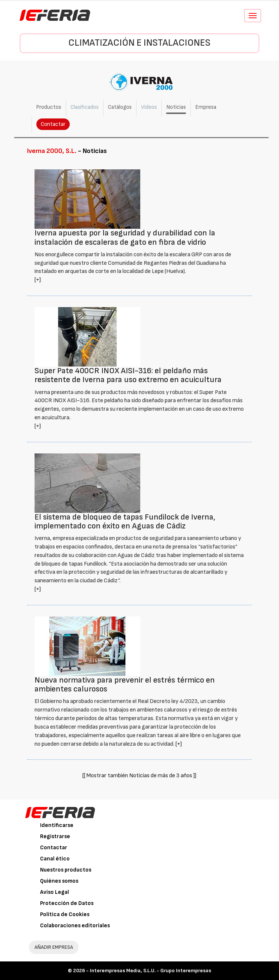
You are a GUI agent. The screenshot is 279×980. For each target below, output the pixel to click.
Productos (49, 107)
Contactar (53, 124)
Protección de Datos (67, 903)
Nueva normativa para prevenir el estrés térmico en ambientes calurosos (125, 685)
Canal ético (55, 859)
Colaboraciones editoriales (75, 926)
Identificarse (57, 825)
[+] (38, 280)
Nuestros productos (66, 870)
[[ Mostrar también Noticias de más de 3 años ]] (139, 776)
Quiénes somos (59, 881)
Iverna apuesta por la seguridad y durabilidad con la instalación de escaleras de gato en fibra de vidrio (125, 237)
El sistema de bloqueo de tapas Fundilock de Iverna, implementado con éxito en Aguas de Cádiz (125, 522)
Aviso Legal (55, 892)
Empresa (206, 107)
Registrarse (55, 836)
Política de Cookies (65, 914)
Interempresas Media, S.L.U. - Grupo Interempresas (150, 971)
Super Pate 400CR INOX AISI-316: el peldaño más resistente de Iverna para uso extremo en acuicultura (128, 375)
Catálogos (120, 107)
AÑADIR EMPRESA (54, 947)
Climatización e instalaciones (139, 43)
